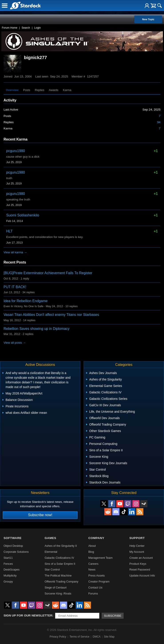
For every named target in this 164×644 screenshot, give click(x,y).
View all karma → (15, 252)
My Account (137, 552)
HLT (9, 231)
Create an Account (141, 558)
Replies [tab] (40, 90)
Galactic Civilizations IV (59, 558)
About (92, 546)
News (92, 570)
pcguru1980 (16, 151)
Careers (93, 564)
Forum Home (10, 28)
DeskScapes (12, 570)
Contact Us (95, 588)
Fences (8, 564)
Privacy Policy (58, 637)
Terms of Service (79, 637)
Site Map (109, 637)
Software (13, 538)
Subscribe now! (40, 515)
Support (137, 538)
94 (159, 122)
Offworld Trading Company (61, 582)
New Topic (148, 19)
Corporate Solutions (16, 552)
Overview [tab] (12, 90)
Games (50, 538)
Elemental (51, 552)
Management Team (100, 558)
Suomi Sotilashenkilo (23, 215)
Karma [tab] (67, 90)
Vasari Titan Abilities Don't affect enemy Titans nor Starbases (51, 315)
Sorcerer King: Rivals (58, 593)
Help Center (137, 546)
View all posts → (15, 343)
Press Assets (97, 576)
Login (37, 28)
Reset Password (140, 570)
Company (96, 538)
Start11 (8, 558)
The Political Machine (58, 576)
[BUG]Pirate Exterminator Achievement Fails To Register (48, 273)
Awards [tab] (53, 90)
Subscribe (113, 616)
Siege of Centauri (56, 588)
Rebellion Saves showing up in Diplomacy (37, 329)
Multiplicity (10, 576)
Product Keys (138, 564)
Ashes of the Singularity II (61, 546)
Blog (91, 552)
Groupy (8, 582)
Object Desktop (13, 546)
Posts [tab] (27, 90)
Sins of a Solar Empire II (60, 564)
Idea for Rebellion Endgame (26, 301)
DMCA (97, 637)
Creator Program (99, 582)
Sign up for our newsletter (28, 615)
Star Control (52, 570)
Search (26, 28)
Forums (93, 593)
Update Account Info (142, 576)
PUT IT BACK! (15, 287)
